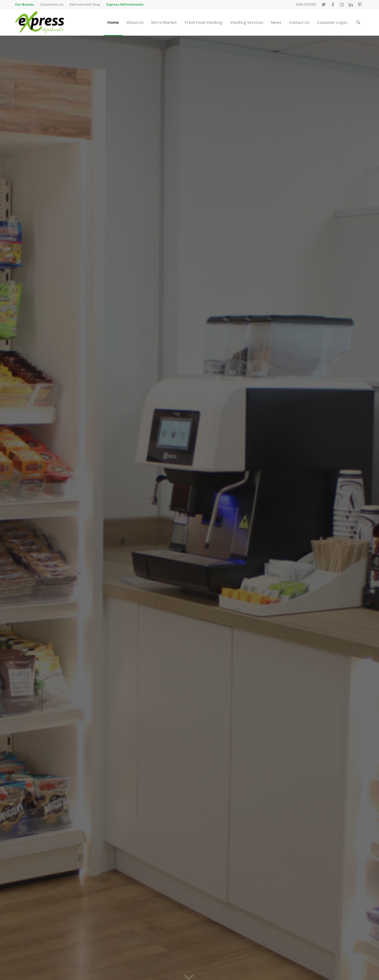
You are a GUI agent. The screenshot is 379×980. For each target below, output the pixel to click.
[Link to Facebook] (333, 4)
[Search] (358, 22)
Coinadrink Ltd (52, 4)
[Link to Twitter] (324, 4)
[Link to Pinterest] (360, 4)
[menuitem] (26, 4)
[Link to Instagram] (342, 4)
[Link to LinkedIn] (351, 4)
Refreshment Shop (85, 4)
